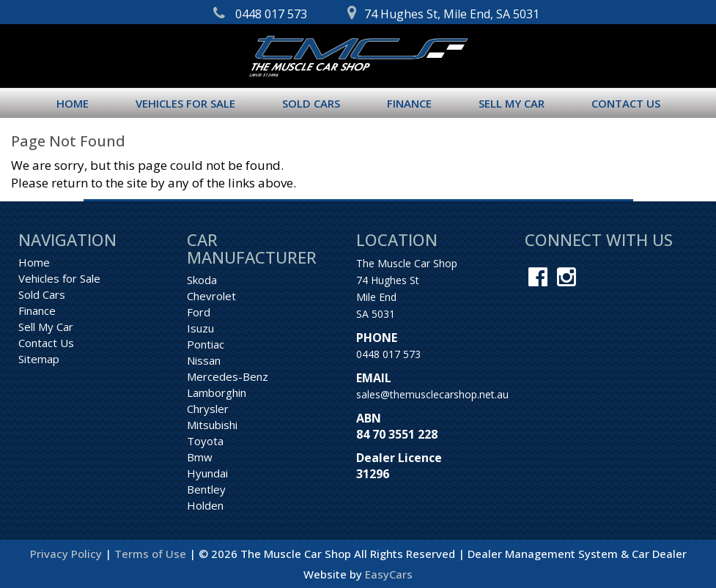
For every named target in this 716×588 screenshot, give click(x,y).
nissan (204, 360)
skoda (202, 280)
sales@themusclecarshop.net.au (432, 394)
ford (199, 312)
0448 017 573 (388, 354)
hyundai (207, 473)
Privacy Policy (67, 554)
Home (73, 103)
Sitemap (39, 359)
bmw (200, 457)
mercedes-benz (228, 376)
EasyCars (389, 574)
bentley (206, 489)
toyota (205, 441)
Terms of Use (152, 554)
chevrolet (211, 296)
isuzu (200, 328)
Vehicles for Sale (185, 103)
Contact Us (626, 103)
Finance (409, 103)
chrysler (208, 409)
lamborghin (217, 392)
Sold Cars (311, 103)
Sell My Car (512, 103)
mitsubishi (212, 425)
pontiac (206, 344)
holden (205, 505)
